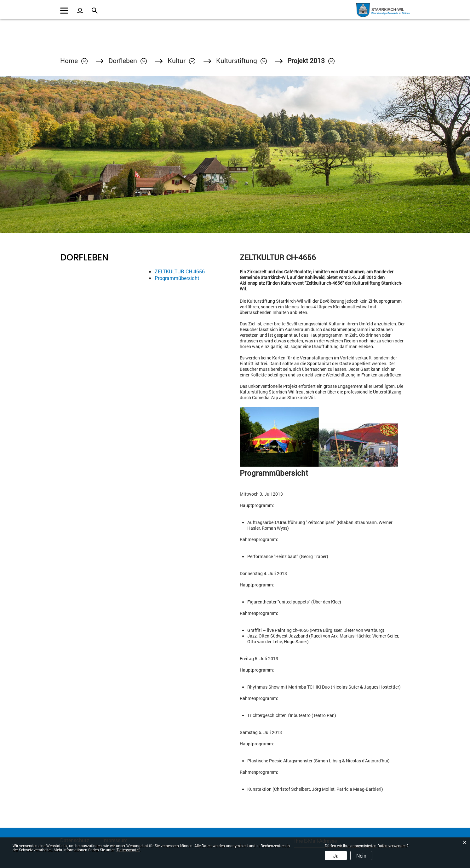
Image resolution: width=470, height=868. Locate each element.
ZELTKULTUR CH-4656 (180, 271)
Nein (361, 856)
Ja (336, 856)
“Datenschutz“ (128, 850)
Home (69, 61)
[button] (128, 61)
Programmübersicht (177, 278)
